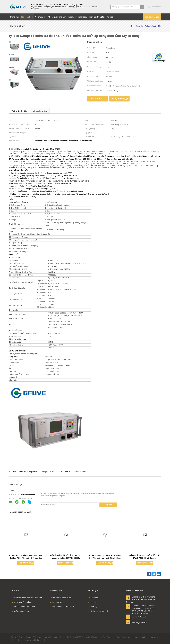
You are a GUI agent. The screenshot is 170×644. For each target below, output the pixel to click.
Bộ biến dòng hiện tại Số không (27, 598)
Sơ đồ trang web (139, 637)
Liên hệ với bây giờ (119, 99)
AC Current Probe (21, 611)
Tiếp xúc (108, 505)
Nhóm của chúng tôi (98, 611)
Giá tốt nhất (97, 99)
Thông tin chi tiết (19, 111)
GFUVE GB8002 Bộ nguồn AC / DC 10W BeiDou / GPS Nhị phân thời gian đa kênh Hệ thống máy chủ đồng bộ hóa (26, 558)
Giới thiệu (94, 598)
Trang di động (153, 637)
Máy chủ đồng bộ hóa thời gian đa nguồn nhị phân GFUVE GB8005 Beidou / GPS (65, 558)
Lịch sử (92, 602)
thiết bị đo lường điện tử (28, 471)
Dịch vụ (93, 607)
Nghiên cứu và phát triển (62, 607)
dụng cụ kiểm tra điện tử (52, 471)
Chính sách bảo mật (122, 637)
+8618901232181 (28, 494)
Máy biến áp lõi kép (22, 602)
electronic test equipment (76, 471)
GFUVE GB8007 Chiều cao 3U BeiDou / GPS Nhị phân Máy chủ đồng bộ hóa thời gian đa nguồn (105, 558)
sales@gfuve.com (140, 622)
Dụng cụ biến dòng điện (24, 607)
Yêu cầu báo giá (152, 17)
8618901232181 (26, 498)
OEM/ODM (56, 602)
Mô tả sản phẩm (40, 111)
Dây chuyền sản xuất (60, 598)
